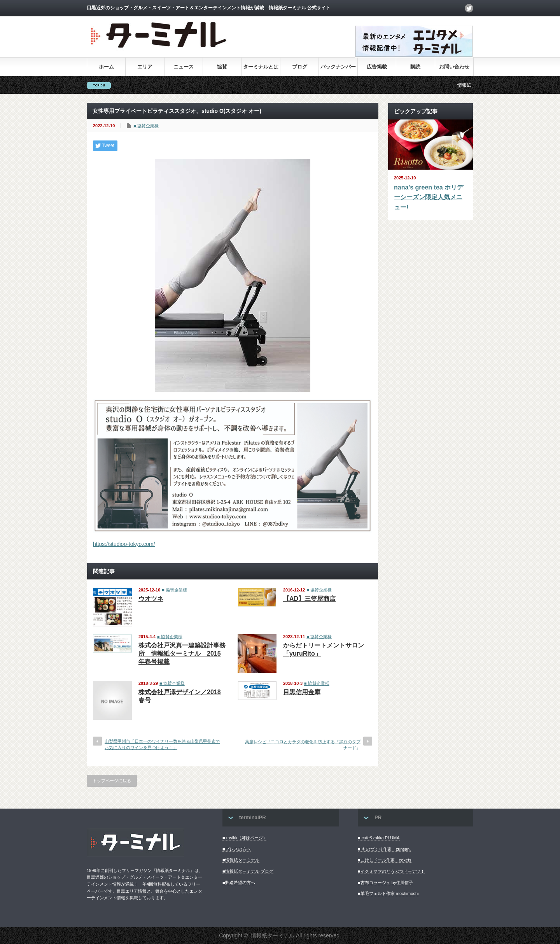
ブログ (300, 67)
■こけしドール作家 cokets (384, 860)
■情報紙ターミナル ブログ (248, 871)
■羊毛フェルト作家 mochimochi (388, 893)
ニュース (184, 67)
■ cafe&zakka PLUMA (379, 838)
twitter (469, 8)
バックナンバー (338, 67)
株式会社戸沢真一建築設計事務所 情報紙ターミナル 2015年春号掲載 (182, 654)
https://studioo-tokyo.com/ (124, 544)
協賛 (222, 67)
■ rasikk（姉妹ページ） (245, 838)
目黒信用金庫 (302, 692)
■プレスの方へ (237, 849)
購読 (415, 67)
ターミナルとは (261, 67)
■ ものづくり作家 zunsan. (384, 849)
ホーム (106, 67)
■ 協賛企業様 (146, 126)
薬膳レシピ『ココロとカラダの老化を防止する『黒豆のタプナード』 (303, 745)
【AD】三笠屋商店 (309, 599)
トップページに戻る (112, 781)
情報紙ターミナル (273, 935)
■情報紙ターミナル (241, 860)
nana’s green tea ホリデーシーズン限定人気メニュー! (429, 197)
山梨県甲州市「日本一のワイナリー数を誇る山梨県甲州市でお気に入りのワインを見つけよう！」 (162, 744)
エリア (145, 67)
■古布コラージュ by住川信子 (385, 883)
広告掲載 (377, 67)
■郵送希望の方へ (239, 883)
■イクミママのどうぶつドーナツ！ (391, 871)
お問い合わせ (454, 67)
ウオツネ (151, 599)
